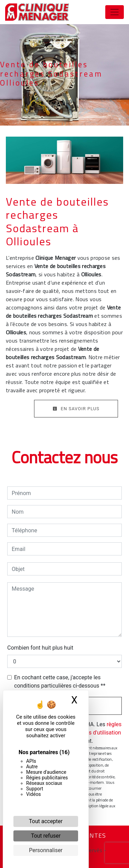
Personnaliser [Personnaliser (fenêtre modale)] (46, 850)
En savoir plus (76, 409)
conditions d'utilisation (94, 733)
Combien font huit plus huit (40, 648)
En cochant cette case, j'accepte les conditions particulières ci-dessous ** (60, 682)
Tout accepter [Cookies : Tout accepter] (46, 821)
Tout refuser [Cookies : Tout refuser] (46, 836)
